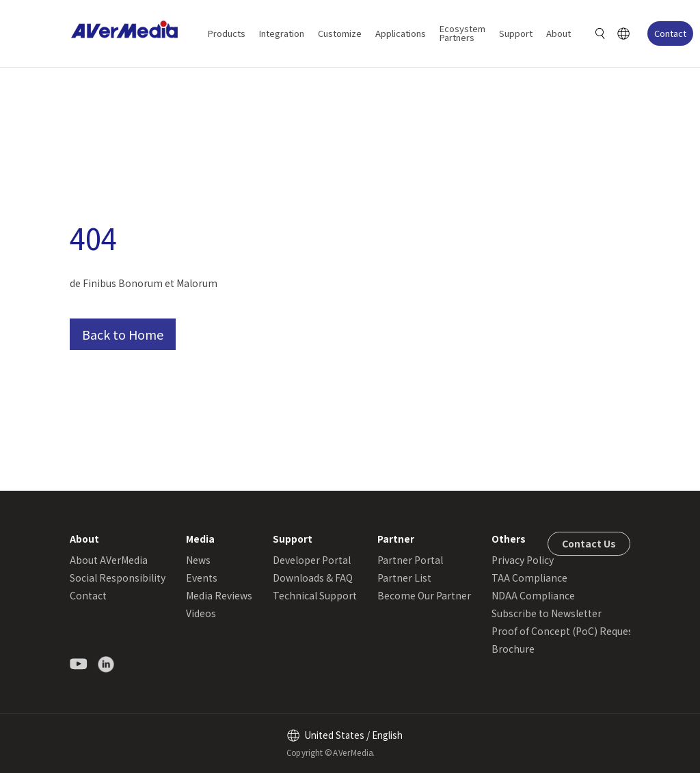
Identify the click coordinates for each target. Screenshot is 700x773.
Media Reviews (219, 595)
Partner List (404, 578)
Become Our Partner (424, 595)
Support (516, 33)
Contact (670, 33)
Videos (201, 613)
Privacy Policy (523, 560)
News (198, 560)
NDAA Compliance (533, 595)
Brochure (513, 649)
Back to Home (123, 334)
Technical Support (315, 595)
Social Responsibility (118, 578)
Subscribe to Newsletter (547, 613)
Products (227, 33)
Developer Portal (312, 560)
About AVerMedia (109, 560)
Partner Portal (410, 560)
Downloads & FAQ (313, 578)
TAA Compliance (529, 578)
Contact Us (589, 543)
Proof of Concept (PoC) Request (564, 631)
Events (202, 578)
